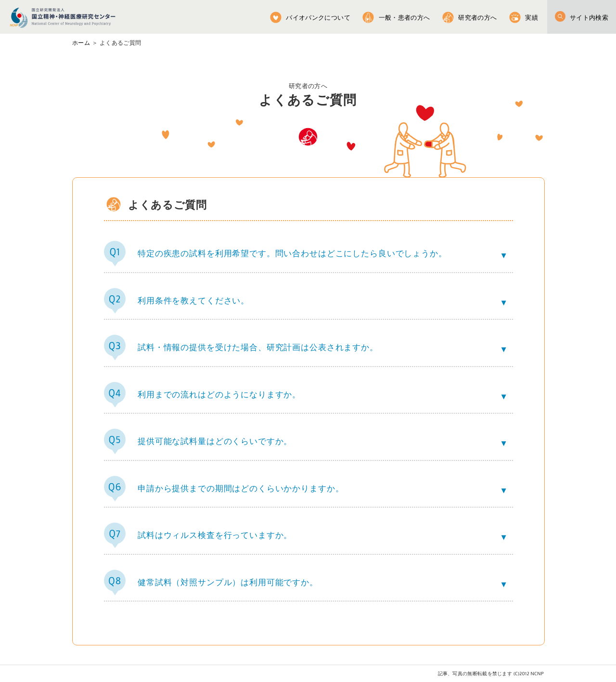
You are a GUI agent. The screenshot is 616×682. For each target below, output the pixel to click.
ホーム (81, 43)
